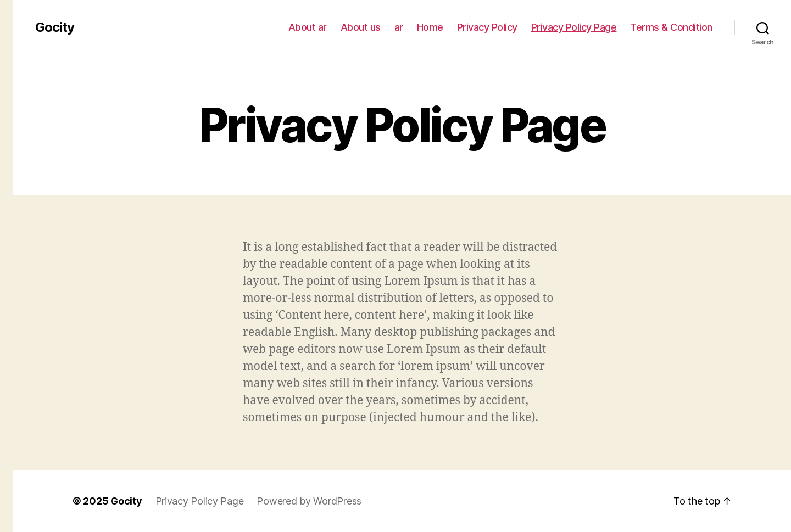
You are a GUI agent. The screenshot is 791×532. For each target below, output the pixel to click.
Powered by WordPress (309, 501)
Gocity (55, 27)
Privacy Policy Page (574, 27)
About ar (308, 27)
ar (399, 27)
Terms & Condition (671, 27)
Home (430, 27)
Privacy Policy (487, 27)
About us (361, 27)
